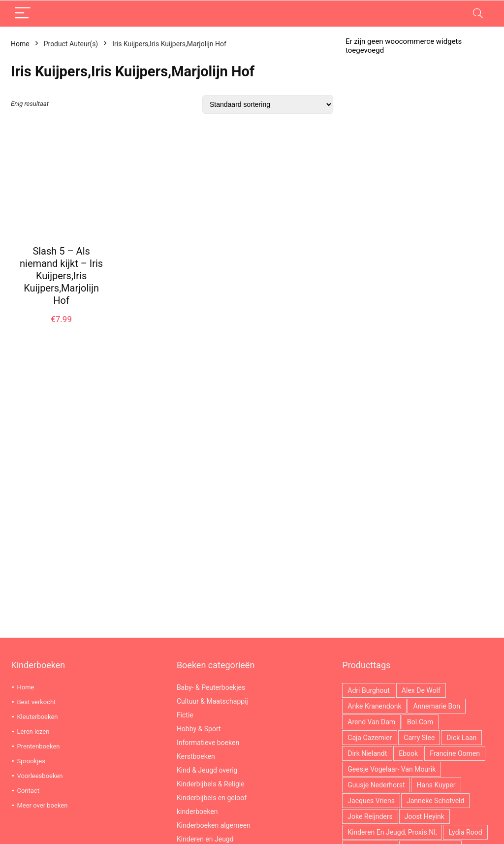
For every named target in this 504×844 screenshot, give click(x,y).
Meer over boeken (42, 805)
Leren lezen (33, 731)
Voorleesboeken (40, 776)
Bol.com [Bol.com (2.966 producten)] (420, 722)
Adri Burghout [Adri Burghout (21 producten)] (369, 690)
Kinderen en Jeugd (205, 839)
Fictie (185, 715)
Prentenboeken (38, 746)
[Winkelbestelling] (268, 104)
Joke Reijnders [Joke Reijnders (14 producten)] (370, 816)
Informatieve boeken (208, 743)
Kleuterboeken (37, 717)
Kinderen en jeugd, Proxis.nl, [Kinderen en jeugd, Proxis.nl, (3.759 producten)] (392, 832)
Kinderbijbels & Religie (211, 784)
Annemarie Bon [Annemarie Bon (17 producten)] (436, 706)
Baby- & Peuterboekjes (211, 687)
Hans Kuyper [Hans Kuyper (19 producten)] (436, 785)
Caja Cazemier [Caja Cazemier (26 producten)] (370, 738)
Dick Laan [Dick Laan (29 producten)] (461, 738)
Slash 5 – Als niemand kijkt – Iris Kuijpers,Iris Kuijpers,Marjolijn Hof (61, 276)
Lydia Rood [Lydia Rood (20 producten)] (465, 832)
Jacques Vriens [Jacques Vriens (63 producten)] (371, 801)
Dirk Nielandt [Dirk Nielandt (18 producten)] (367, 753)
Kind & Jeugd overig (207, 770)
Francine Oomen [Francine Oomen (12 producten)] (455, 753)
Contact (28, 791)
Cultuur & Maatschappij (212, 701)
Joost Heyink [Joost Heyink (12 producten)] (425, 816)
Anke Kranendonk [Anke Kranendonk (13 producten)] (374, 706)
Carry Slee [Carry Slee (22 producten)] (419, 738)
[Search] (478, 14)
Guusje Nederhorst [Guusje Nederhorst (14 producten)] (376, 785)
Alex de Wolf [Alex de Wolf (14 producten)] (421, 690)
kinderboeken (197, 812)
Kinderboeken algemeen (214, 825)
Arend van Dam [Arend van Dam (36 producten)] (371, 722)
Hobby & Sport (199, 729)
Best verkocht (36, 702)
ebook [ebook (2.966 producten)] (408, 753)
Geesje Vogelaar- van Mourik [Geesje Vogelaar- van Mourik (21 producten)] (392, 769)
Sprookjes (31, 761)
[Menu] (23, 14)
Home (20, 44)
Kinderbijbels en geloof (212, 798)
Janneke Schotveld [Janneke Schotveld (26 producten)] (435, 801)
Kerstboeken (196, 756)
